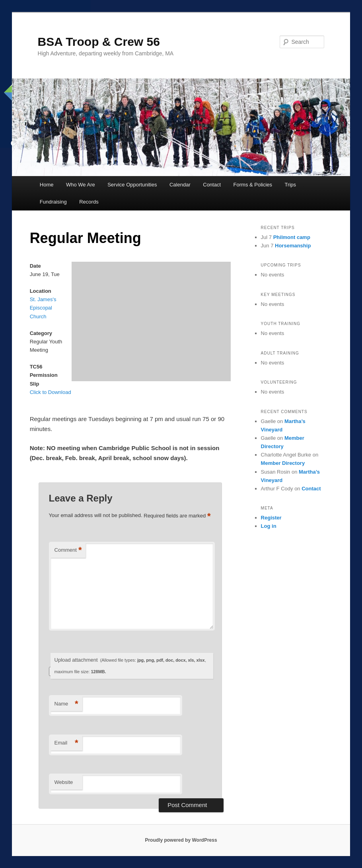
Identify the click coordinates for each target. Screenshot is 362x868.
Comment (68, 550)
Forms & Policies (253, 185)
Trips (290, 185)
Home (47, 185)
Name (66, 704)
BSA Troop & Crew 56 (99, 42)
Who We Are (81, 185)
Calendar (180, 185)
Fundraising (53, 202)
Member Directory (283, 463)
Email (66, 743)
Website (64, 782)
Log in (269, 526)
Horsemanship (293, 246)
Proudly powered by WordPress (181, 840)
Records (89, 202)
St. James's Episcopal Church (43, 308)
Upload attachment (130, 665)
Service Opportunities (132, 185)
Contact (212, 185)
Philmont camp (292, 237)
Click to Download (51, 392)
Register (271, 518)
